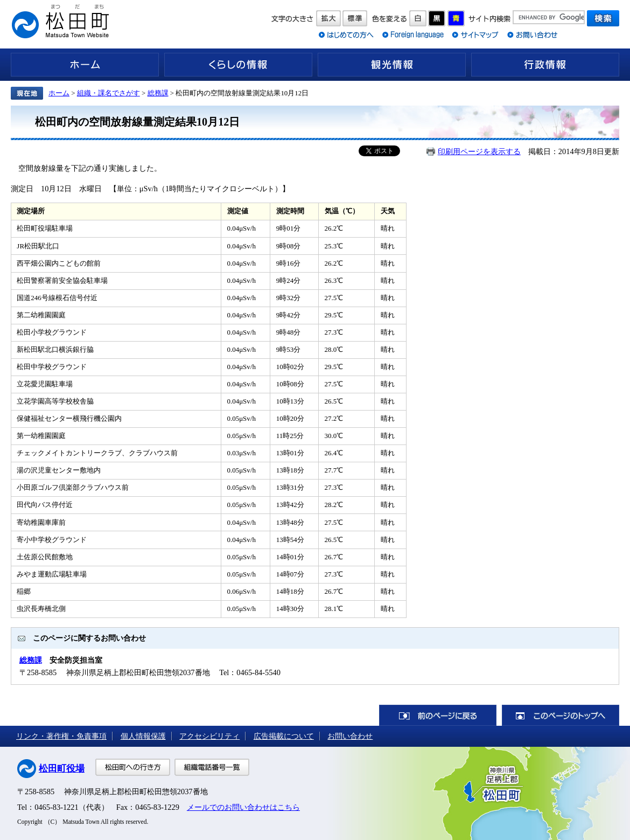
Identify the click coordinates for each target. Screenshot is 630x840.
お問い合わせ (350, 736)
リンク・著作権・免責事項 (61, 736)
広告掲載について (284, 736)
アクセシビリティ (209, 736)
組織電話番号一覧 (212, 767)
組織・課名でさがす (108, 93)
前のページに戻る (438, 715)
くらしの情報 (238, 65)
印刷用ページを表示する (479, 151)
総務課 (158, 93)
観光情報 (392, 65)
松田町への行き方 (133, 767)
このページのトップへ (561, 715)
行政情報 (545, 65)
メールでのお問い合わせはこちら (243, 807)
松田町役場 (62, 769)
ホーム (85, 65)
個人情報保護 (143, 736)
